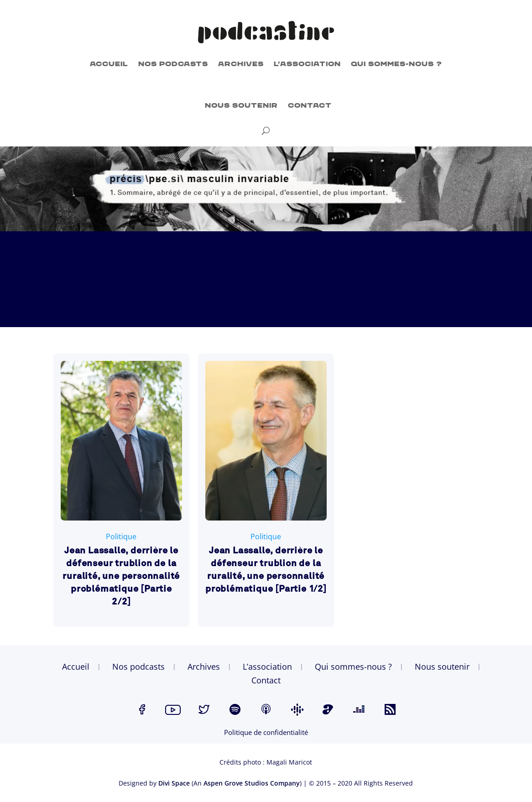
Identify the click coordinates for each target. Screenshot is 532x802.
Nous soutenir (241, 106)
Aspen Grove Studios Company (252, 783)
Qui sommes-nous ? (396, 64)
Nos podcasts (173, 64)
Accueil (109, 64)
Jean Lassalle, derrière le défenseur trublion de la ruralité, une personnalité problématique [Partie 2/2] (121, 577)
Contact (310, 106)
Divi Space (174, 783)
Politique (121, 536)
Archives (241, 64)
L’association (307, 64)
